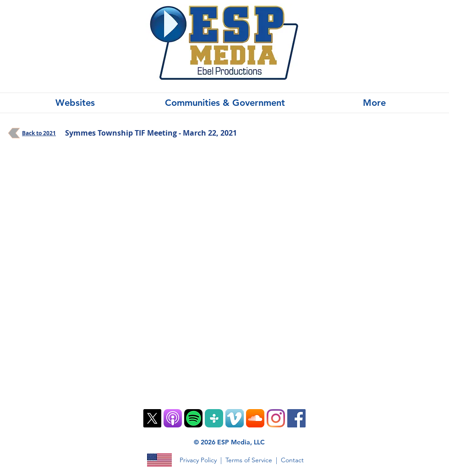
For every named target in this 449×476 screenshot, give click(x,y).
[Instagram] (276, 418)
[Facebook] (296, 418)
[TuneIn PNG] (214, 418)
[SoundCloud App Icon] (255, 418)
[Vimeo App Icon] (235, 418)
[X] (152, 418)
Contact (292, 460)
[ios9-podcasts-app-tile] (173, 418)
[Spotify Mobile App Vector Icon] (193, 418)
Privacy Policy (198, 460)
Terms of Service (249, 460)
